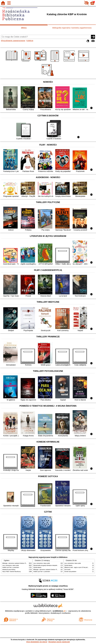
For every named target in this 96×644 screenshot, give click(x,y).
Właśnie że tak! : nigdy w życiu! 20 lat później (77, 567)
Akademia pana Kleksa (9, 570)
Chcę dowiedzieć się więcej (37, 642)
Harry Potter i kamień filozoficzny (12, 572)
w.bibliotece (59, 611)
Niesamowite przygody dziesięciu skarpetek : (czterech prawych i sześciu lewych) (56, 565)
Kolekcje (30, 41)
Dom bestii (67, 570)
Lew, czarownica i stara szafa (11, 565)
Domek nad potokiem (70, 572)
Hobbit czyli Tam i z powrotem (11, 567)
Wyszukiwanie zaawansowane (13, 41)
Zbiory (24, 28)
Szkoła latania (37, 567)
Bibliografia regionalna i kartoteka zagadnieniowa (72, 28)
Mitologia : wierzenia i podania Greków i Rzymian (16, 563)
